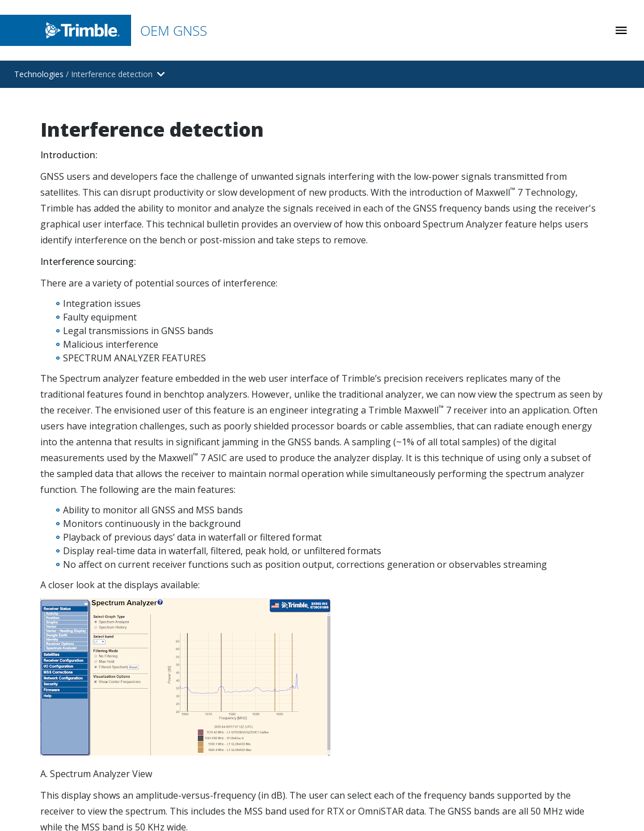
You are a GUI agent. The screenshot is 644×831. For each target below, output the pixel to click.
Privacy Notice (518, 810)
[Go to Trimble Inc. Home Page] (96, 756)
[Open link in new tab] (181, 296)
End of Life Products (512, 414)
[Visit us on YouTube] (511, 498)
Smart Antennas (504, 350)
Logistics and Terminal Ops (384, 318)
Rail (340, 350)
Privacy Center (518, 790)
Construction (357, 286)
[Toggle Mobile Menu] (621, 30)
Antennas (492, 318)
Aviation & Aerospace (373, 382)
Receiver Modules (507, 254)
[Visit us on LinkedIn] (483, 498)
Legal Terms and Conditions (523, 746)
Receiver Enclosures (511, 286)
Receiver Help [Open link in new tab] (359, 590)
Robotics (350, 414)
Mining (346, 254)
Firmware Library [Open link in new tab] (365, 557)
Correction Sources (510, 382)
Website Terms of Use (534, 771)
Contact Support (364, 526)
